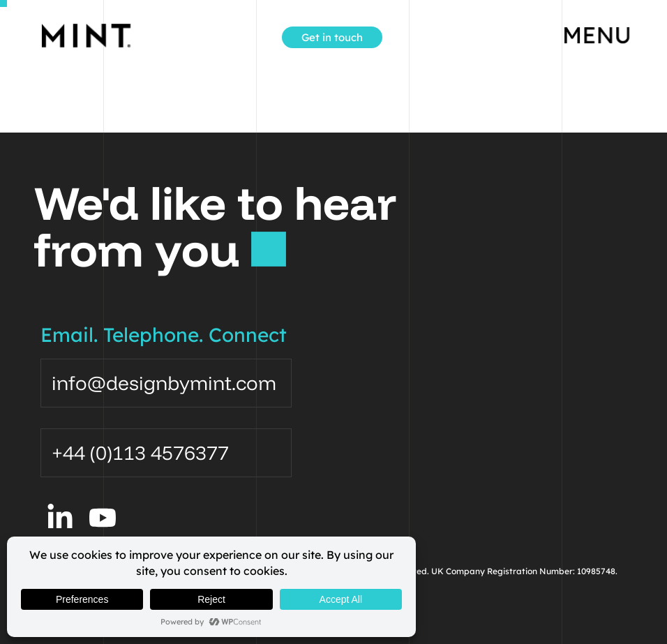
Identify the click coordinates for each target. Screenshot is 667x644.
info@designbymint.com (164, 383)
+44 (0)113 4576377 (140, 452)
